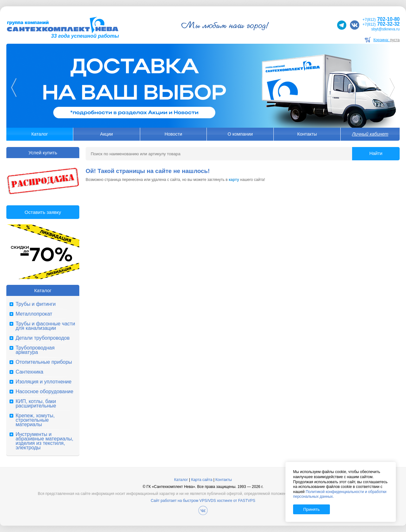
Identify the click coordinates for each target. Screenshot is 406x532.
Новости (174, 134)
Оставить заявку (43, 212)
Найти (376, 153)
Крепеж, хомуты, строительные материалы (35, 420)
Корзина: (386, 40)
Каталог (40, 134)
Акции (107, 134)
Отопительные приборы (44, 362)
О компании (240, 134)
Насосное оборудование (44, 392)
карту (234, 180)
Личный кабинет (370, 134)
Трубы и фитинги (36, 304)
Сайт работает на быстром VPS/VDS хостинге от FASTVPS (203, 501)
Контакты (307, 134)
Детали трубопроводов (43, 338)
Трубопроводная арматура (35, 350)
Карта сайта (202, 480)
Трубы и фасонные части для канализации (45, 326)
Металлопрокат (34, 314)
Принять (311, 509)
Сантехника (29, 372)
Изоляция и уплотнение (43, 382)
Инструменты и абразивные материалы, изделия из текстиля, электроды (44, 441)
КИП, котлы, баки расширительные (36, 404)
